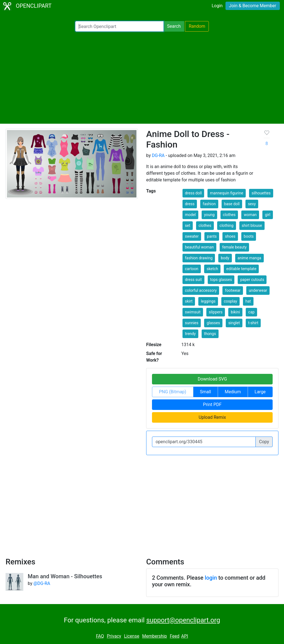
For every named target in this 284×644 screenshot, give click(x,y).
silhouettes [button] (261, 193)
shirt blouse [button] (252, 225)
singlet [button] (234, 323)
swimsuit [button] (193, 312)
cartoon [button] (192, 269)
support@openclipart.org (183, 620)
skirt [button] (189, 301)
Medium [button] (233, 392)
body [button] (225, 258)
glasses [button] (213, 323)
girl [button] (267, 215)
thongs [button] (210, 334)
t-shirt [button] (253, 323)
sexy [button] (252, 204)
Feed (175, 636)
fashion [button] (209, 204)
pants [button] (212, 236)
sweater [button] (192, 236)
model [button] (190, 215)
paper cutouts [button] (252, 280)
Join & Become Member (253, 6)
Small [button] (206, 392)
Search (174, 26)
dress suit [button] (193, 280)
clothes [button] (229, 215)
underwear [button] (258, 290)
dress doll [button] (193, 193)
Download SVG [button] (212, 379)
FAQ (100, 636)
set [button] (188, 225)
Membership (154, 636)
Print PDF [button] (212, 405)
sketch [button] (212, 269)
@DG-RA (42, 583)
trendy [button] (190, 334)
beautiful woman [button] (199, 247)
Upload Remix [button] (212, 417)
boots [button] (249, 236)
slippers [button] (216, 312)
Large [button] (260, 392)
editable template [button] (241, 269)
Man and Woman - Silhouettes (65, 576)
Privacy (114, 636)
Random (197, 26)
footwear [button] (233, 290)
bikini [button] (235, 312)
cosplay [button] (230, 301)
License (132, 636)
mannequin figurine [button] (227, 193)
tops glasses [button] (221, 280)
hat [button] (248, 301)
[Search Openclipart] (119, 26)
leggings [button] (208, 301)
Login (217, 6)
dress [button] (190, 204)
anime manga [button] (249, 258)
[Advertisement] (142, 78)
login (211, 578)
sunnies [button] (192, 323)
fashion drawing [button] (199, 258)
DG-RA (158, 155)
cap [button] (251, 312)
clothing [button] (227, 225)
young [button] (209, 215)
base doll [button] (232, 204)
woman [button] (250, 215)
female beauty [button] (234, 247)
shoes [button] (230, 236)
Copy (264, 442)
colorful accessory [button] (201, 290)
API (185, 636)
